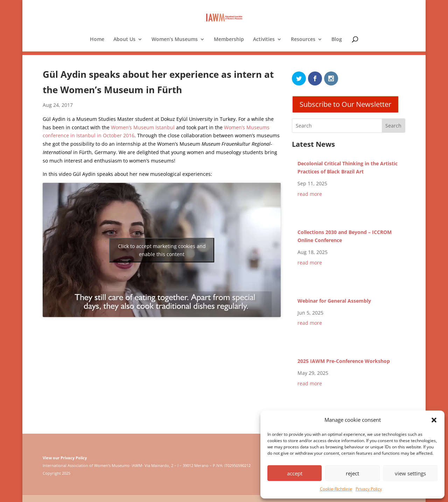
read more (310, 194)
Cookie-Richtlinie (336, 489)
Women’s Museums (175, 40)
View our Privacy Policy (65, 458)
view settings (410, 473)
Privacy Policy (369, 489)
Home (97, 40)
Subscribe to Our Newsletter (345, 104)
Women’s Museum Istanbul (143, 127)
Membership (229, 40)
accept (295, 473)
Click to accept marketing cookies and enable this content (162, 250)
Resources (303, 40)
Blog (337, 40)
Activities (264, 40)
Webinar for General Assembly (334, 301)
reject (352, 473)
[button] (434, 420)
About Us (124, 40)
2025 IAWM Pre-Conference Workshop (344, 361)
